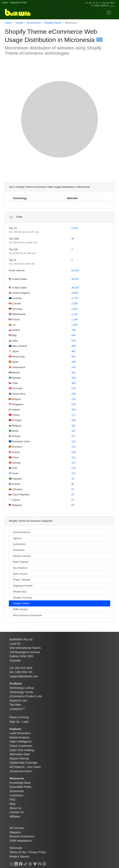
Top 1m (13, 228)
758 (73, 330)
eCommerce (34, 23)
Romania (17, 447)
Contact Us (17, 812)
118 (73, 468)
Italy (14, 335)
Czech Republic (20, 495)
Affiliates (15, 816)
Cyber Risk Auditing (22, 750)
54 (73, 505)
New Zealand (19, 346)
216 (73, 404)
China (15, 457)
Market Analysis (19, 737)
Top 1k (13, 260)
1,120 (75, 314)
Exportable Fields (20, 787)
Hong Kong (18, 357)
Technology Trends (21, 692)
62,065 (75, 270)
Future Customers (21, 746)
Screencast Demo (21, 771)
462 (73, 351)
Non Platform (20, 568)
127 (73, 463)
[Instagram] (44, 864)
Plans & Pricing (19, 717)
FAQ (12, 799)
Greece (16, 484)
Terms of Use (18, 852)
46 (73, 239)
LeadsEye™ (17, 709)
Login (25, 722)
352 (73, 373)
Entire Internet (17, 270)
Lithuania (17, 489)
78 (73, 479)
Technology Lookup (22, 688)
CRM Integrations (21, 841)
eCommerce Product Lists (26, 696)
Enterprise (19, 550)
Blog (12, 804)
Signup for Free (18, 3)
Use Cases (34, 767)
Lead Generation (20, 733)
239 (73, 394)
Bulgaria (16, 426)
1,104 (75, 325)
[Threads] (30, 864)
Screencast (17, 791)
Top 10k (13, 249)
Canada (16, 303)
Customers (16, 795)
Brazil (15, 431)
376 (73, 367)
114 (73, 473)
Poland (16, 330)
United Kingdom (21, 293)
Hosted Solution (22, 556)
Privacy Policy (37, 852)
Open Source (20, 574)
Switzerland (18, 367)
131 (73, 457)
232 (73, 399)
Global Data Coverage (23, 763)
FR (94, 3)
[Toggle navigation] (109, 12)
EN (87, 3)
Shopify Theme (53, 23)
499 (73, 346)
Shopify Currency (23, 598)
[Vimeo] (35, 864)
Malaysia (17, 505)
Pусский (106, 3)
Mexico (16, 373)
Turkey (15, 415)
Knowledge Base (20, 783)
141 (73, 447)
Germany (17, 309)
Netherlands (18, 314)
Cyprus (16, 500)
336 (73, 378)
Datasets (15, 832)
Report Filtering (19, 758)
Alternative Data (20, 754)
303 (73, 383)
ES (97, 3)
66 (73, 484)
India (14, 341)
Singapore (17, 404)
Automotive (19, 544)
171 (73, 415)
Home (8, 23)
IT (100, 3)
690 (73, 335)
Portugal (16, 420)
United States (19, 279)
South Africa (18, 394)
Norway (16, 463)
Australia (17, 298)
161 (73, 426)
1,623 (75, 309)
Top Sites (15, 705)
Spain (15, 362)
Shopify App (20, 592)
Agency (17, 538)
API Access (17, 828)
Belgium (16, 399)
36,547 (75, 279)
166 (73, 420)
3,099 (75, 293)
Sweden (16, 378)
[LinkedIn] (16, 864)
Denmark (17, 388)
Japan (15, 351)
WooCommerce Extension (27, 615)
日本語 (97, 6)
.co (13, 325)
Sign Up (15, 722)
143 (73, 441)
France (16, 319)
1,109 (75, 319)
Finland (16, 436)
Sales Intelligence (21, 742)
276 (73, 388)
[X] (11, 864)
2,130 (75, 228)
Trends (19, 23)
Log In (5, 3)
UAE (14, 468)
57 (73, 489)
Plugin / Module (22, 580)
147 (73, 431)
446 (73, 357)
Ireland (16, 410)
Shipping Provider (23, 586)
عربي (112, 6)
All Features (17, 767)
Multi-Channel (21, 562)
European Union (21, 441)
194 (73, 410)
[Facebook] (21, 864)
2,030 (75, 303)
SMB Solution (21, 609)
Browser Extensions (22, 836)
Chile (15, 383)
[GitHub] (40, 864)
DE (90, 3)
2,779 (75, 298)
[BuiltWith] (18, 12)
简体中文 (105, 6)
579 (73, 341)
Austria (16, 452)
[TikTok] (25, 864)
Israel (15, 473)
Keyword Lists (18, 701)
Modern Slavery (19, 856)
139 (73, 452)
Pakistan (17, 479)
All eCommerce (21, 532)
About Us (15, 808)
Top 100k (14, 239)
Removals (16, 848)
